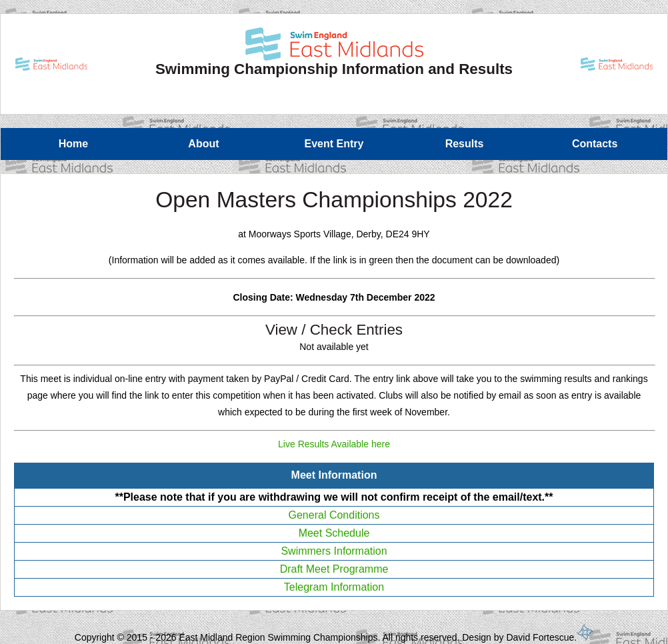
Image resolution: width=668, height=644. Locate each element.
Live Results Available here (334, 444)
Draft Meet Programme (334, 569)
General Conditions (334, 515)
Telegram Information (334, 587)
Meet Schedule (334, 533)
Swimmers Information (334, 551)
